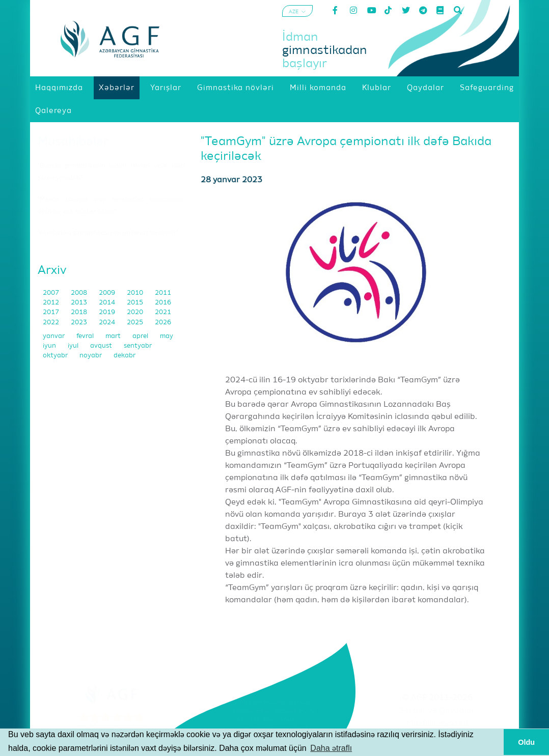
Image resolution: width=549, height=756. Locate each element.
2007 (52, 293)
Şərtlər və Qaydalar (437, 711)
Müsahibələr (73, 142)
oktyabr (56, 356)
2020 (136, 312)
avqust (102, 346)
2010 (136, 293)
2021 (163, 312)
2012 (52, 303)
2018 (80, 312)
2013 (80, 303)
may (167, 336)
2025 (136, 323)
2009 (108, 293)
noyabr (91, 356)
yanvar (54, 336)
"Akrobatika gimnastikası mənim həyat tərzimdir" (108, 233)
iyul (74, 346)
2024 (108, 323)
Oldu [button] (526, 742)
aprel (141, 336)
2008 (80, 293)
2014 (108, 303)
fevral (86, 336)
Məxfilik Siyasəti (437, 723)
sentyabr (138, 346)
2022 (52, 323)
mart (114, 336)
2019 (108, 312)
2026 (163, 323)
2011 (163, 293)
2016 (163, 303)
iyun (50, 346)
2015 (136, 303)
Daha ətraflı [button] (331, 748)
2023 (80, 323)
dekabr (125, 356)
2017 (52, 312)
